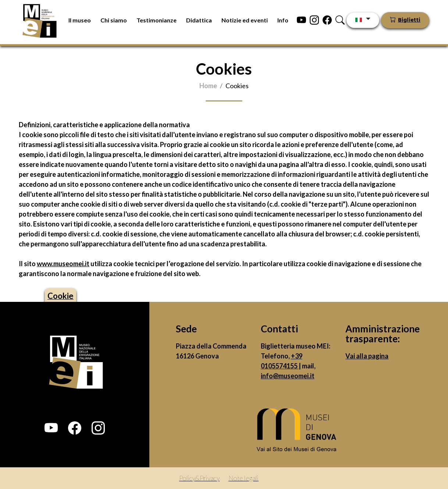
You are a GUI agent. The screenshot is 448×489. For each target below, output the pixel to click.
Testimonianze (157, 20)
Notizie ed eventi (245, 20)
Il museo (80, 20)
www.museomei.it (63, 264)
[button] (51, 428)
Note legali (243, 478)
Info (283, 20)
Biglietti (409, 20)
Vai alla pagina (367, 356)
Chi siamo (114, 20)
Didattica (199, 20)
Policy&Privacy (199, 478)
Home (208, 86)
